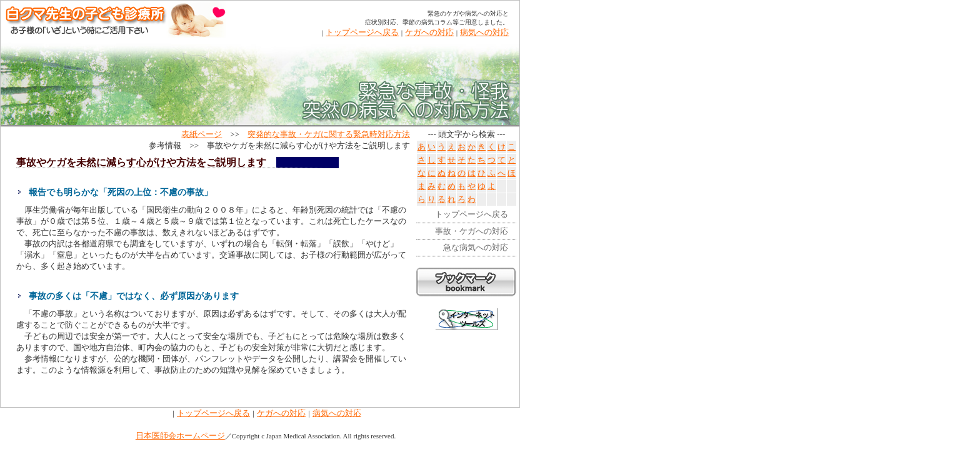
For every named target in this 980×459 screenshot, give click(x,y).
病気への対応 (484, 32)
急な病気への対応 (476, 247)
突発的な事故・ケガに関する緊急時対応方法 (329, 134)
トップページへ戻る (362, 32)
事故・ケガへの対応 (472, 231)
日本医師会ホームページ (180, 436)
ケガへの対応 (429, 32)
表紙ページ (202, 134)
